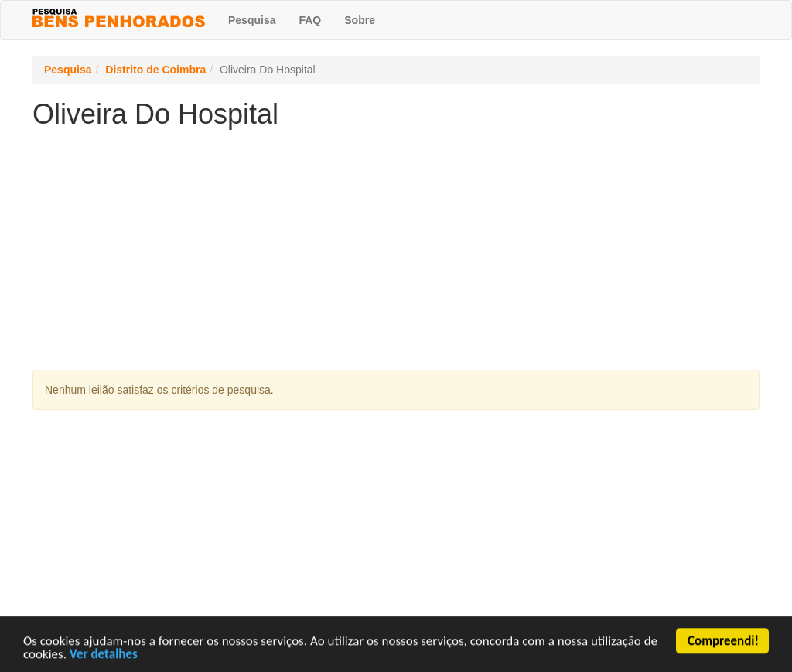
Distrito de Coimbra (155, 70)
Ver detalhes (104, 655)
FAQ (310, 20)
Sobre (360, 20)
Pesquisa (252, 20)
